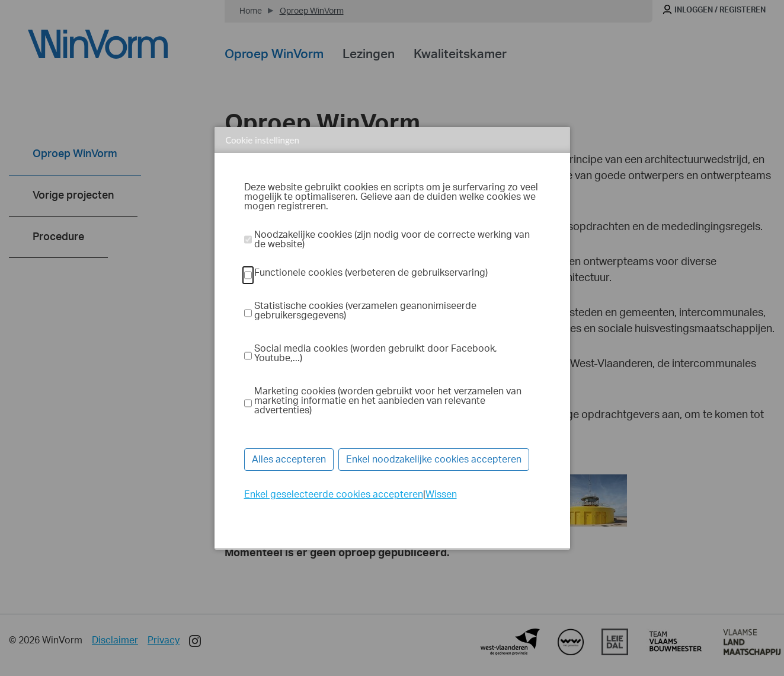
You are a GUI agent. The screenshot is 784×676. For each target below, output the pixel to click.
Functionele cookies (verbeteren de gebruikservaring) (371, 273)
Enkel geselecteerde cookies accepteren (334, 495)
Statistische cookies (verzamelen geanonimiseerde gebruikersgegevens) (365, 311)
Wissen (441, 495)
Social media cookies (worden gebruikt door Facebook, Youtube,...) (376, 353)
